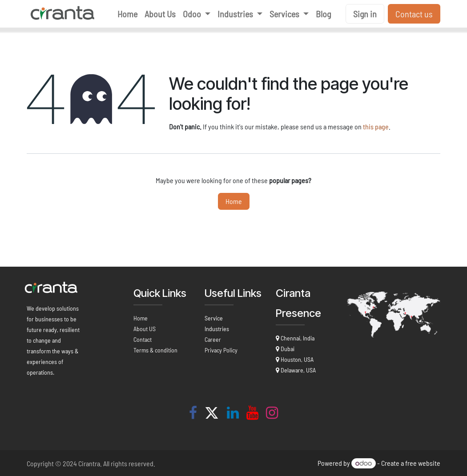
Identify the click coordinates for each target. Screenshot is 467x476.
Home (234, 201)
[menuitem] (127, 14)
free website (423, 463)
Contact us (414, 14)
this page (376, 126)
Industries (217, 329)
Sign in (365, 14)
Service (214, 318)
